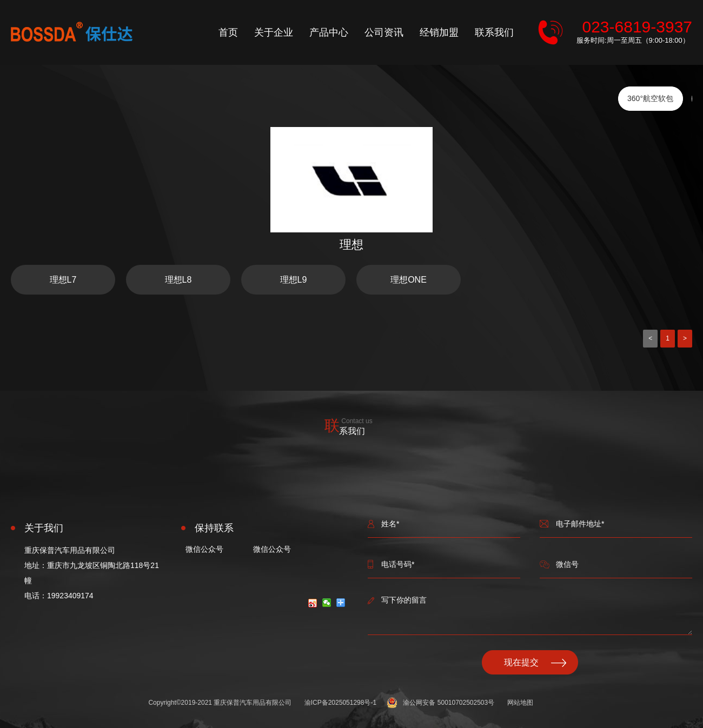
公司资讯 (384, 32)
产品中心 (329, 32)
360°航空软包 (650, 98)
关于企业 (274, 32)
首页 (228, 32)
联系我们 (494, 32)
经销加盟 (439, 32)
